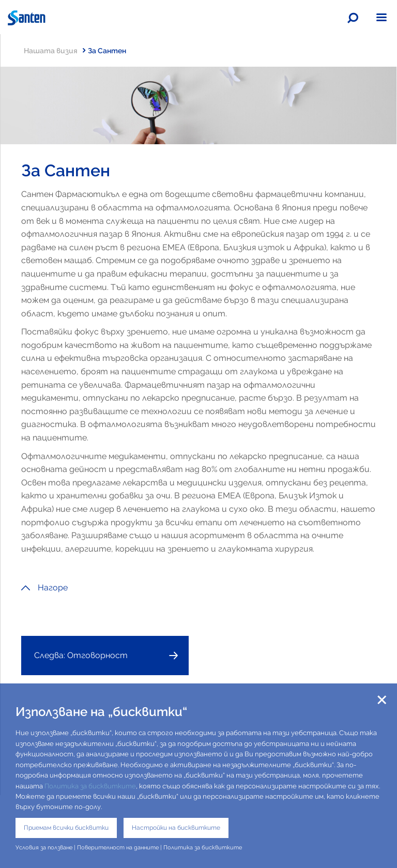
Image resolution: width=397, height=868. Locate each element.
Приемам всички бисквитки (66, 828)
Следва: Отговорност (81, 655)
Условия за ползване (44, 847)
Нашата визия (55, 50)
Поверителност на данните (118, 847)
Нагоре (44, 588)
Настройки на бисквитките (176, 828)
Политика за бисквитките (90, 786)
